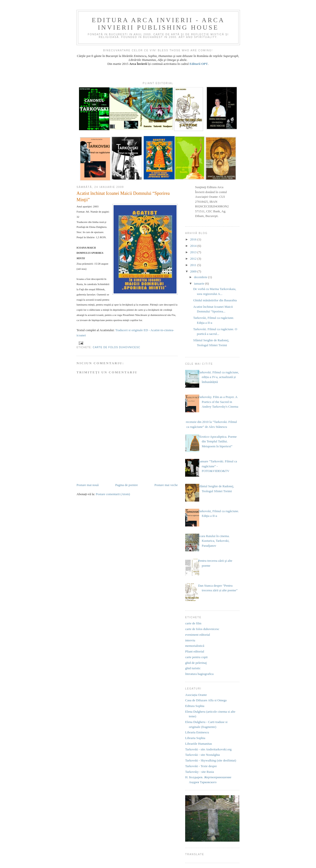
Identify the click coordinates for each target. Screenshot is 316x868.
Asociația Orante (196, 695)
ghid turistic (193, 668)
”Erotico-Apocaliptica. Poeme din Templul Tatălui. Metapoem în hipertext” (217, 441)
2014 (194, 246)
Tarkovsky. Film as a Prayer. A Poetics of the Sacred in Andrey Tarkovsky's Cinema (218, 402)
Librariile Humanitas (199, 744)
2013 (194, 252)
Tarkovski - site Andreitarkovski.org (208, 749)
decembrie (201, 277)
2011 (194, 265)
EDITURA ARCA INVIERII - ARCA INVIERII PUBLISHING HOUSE (158, 24)
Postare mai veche (166, 485)
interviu (190, 640)
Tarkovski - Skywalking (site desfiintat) (211, 760)
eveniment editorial (198, 635)
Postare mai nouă (88, 485)
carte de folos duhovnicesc (117, 347)
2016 (194, 239)
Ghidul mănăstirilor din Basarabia (215, 300)
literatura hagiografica (199, 674)
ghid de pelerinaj (196, 663)
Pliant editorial (195, 651)
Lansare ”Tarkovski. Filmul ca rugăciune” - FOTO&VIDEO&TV (217, 466)
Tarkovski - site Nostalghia (202, 755)
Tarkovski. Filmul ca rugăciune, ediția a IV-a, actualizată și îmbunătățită (218, 377)
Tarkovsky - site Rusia (199, 772)
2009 (194, 271)
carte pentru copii (196, 657)
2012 (194, 259)
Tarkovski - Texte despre (201, 766)
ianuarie (200, 283)
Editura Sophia (195, 706)
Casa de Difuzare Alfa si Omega (206, 700)
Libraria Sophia (195, 738)
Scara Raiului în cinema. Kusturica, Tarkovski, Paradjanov (214, 541)
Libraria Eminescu (197, 732)
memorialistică (195, 646)
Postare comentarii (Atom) (113, 494)
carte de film (193, 623)
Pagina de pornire (127, 485)
